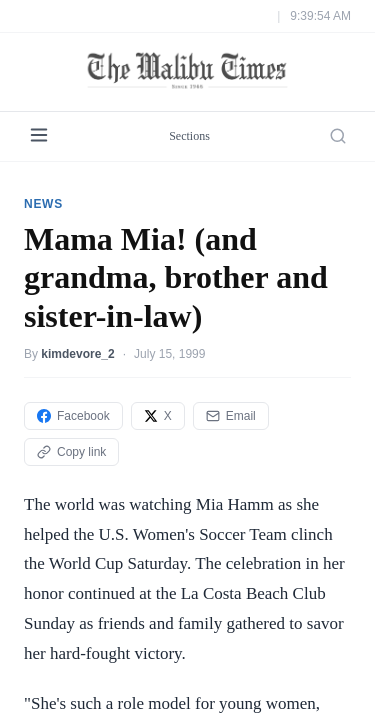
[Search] (338, 136)
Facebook (73, 416)
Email (231, 416)
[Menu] (39, 136)
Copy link (71, 452)
